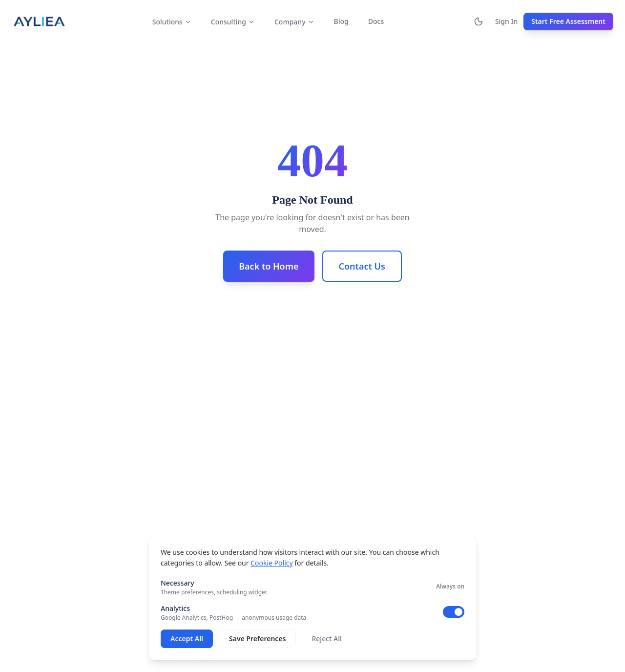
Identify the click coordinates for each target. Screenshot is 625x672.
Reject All (326, 639)
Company (294, 22)
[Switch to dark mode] (479, 21)
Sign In (506, 21)
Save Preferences (257, 639)
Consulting (233, 22)
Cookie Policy (271, 563)
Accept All (187, 639)
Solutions (172, 22)
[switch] (454, 612)
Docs (376, 21)
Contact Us (362, 266)
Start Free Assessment (568, 21)
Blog (341, 21)
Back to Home (269, 266)
